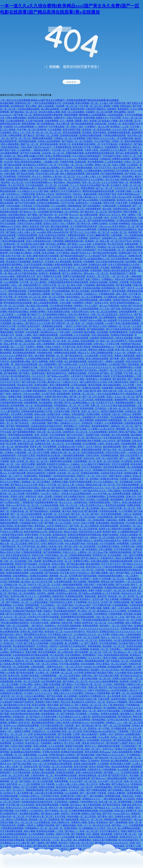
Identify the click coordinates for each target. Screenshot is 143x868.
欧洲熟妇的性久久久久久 (92, 488)
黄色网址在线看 (134, 499)
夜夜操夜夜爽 (64, 394)
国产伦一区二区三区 (21, 138)
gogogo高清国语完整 (11, 778)
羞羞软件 (136, 814)
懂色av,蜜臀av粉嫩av (58, 218)
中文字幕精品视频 (53, 221)
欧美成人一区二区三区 (75, 221)
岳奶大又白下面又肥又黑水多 (49, 417)
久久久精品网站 (59, 206)
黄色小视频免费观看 (60, 385)
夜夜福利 (15, 391)
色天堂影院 (103, 417)
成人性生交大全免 (102, 825)
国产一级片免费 (88, 793)
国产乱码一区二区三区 (28, 505)
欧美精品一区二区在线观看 (20, 599)
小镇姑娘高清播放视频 (17, 179)
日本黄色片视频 (62, 411)
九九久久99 (107, 405)
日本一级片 (40, 708)
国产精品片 (58, 294)
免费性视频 (81, 441)
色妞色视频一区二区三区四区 (82, 816)
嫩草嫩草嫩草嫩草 (71, 450)
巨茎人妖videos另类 (122, 197)
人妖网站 (130, 247)
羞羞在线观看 (90, 194)
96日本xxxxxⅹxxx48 (117, 470)
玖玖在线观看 (97, 723)
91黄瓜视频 (10, 174)
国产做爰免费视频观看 (112, 174)
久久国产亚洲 (49, 394)
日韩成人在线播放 (129, 535)
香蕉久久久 (105, 215)
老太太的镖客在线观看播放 (14, 834)
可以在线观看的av (119, 417)
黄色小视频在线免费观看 (46, 335)
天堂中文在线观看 (121, 464)
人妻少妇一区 (41, 538)
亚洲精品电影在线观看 (45, 734)
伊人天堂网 (84, 405)
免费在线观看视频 (64, 265)
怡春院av (48, 611)
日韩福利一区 (134, 353)
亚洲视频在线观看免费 (119, 132)
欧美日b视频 (49, 253)
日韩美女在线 (20, 590)
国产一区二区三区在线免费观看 (26, 514)
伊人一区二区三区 (41, 614)
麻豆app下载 (73, 620)
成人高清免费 (114, 696)
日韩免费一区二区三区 (62, 673)
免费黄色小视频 (60, 482)
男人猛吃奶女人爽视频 (39, 294)
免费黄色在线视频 (77, 373)
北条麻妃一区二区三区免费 (99, 112)
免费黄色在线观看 (121, 159)
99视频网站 (126, 599)
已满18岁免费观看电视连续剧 (118, 567)
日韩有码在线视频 (9, 188)
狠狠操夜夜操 (56, 350)
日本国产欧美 (106, 356)
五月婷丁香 (116, 218)
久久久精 (134, 188)
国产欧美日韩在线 (25, 664)
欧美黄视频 (78, 144)
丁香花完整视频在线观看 (13, 241)
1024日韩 (9, 162)
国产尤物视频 (78, 834)
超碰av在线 (40, 414)
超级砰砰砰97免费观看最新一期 (111, 420)
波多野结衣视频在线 (31, 438)
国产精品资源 (120, 379)
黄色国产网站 (123, 573)
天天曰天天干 (121, 188)
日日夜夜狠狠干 (130, 746)
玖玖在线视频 (88, 664)
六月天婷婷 (105, 197)
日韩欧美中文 (95, 770)
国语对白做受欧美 (36, 473)
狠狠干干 (135, 382)
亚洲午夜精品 (100, 132)
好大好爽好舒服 (125, 138)
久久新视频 (103, 764)
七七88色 (108, 684)
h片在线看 (64, 185)
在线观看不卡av (110, 238)
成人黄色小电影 (75, 285)
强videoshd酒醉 (90, 737)
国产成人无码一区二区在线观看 (80, 546)
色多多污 (65, 814)
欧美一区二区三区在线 (76, 350)
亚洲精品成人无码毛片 (56, 529)
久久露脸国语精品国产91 (130, 532)
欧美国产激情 (110, 532)
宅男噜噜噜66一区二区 (65, 405)
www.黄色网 (27, 538)
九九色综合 (74, 708)
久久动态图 (14, 438)
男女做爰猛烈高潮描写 (65, 611)
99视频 (115, 106)
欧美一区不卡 (68, 749)
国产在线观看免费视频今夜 (44, 502)
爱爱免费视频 (29, 124)
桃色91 (9, 819)
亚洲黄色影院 (39, 373)
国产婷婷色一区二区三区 (22, 441)
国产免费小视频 (94, 608)
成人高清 (102, 775)
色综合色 (62, 770)
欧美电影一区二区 (100, 649)
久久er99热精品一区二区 (35, 808)
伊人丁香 (108, 705)
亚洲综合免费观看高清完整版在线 (84, 535)
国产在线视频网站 (92, 206)
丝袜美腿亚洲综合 (17, 215)
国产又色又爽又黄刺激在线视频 (41, 740)
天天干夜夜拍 (63, 253)
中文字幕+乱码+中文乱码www (75, 573)
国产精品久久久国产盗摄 (35, 458)
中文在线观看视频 (61, 291)
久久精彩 (36, 749)
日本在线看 (69, 103)
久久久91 (117, 130)
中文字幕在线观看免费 (79, 778)
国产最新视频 (11, 373)
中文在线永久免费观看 (130, 320)
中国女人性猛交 (53, 347)
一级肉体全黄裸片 (41, 150)
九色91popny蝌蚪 (32, 394)
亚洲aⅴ (49, 156)
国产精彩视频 (7, 811)
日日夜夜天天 (65, 740)
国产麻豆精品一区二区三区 (24, 112)
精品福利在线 (118, 523)
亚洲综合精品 (106, 640)
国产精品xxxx (98, 778)
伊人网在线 (127, 461)
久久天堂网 (128, 385)
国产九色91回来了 (76, 435)
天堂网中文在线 (131, 438)
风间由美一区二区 (117, 596)
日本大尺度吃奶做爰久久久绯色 (124, 265)
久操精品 (75, 464)
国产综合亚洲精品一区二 (127, 517)
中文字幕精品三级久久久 (60, 634)
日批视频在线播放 (78, 590)
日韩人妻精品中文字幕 (53, 543)
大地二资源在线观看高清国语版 (113, 655)
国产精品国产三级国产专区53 (121, 743)
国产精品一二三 (120, 825)
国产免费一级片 (118, 359)
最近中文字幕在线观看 (109, 711)
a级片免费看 (106, 300)
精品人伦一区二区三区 (81, 218)
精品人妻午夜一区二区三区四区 (20, 344)
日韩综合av (90, 693)
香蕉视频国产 (46, 476)
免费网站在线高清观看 (65, 353)
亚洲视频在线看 (113, 796)
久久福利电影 (24, 150)
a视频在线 (55, 623)
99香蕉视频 (119, 684)
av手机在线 (27, 206)
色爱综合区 (126, 106)
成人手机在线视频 (121, 435)
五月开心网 (98, 599)
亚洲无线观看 (134, 359)
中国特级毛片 (126, 144)
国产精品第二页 (61, 238)
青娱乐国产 (90, 585)
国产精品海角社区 (74, 356)
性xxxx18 (74, 215)
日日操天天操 (77, 470)
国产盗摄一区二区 (23, 115)
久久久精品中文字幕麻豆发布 (96, 464)
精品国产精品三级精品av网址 (25, 620)
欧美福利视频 (87, 408)
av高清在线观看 (115, 115)
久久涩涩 (56, 585)
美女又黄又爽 (28, 200)
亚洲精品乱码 (107, 338)
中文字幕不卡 (68, 268)
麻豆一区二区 (90, 711)
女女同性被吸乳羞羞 (51, 681)
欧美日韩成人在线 (76, 567)
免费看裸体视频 (43, 238)
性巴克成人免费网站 (56, 244)
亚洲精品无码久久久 (11, 458)
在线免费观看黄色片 (101, 291)
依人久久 (37, 176)
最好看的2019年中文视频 (23, 209)
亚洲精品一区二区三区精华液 (83, 529)
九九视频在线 (111, 297)
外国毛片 (81, 476)
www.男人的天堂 (107, 429)
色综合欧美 (106, 740)
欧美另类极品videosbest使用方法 (100, 731)
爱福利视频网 (71, 115)
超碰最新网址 (121, 400)
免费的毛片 (60, 118)
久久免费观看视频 (114, 423)
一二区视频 (21, 314)
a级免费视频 (42, 200)
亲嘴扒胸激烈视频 (75, 153)
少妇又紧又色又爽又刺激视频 (49, 793)
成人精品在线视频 (70, 758)
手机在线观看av (40, 300)
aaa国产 (63, 538)
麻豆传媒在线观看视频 (125, 405)
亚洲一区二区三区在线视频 (63, 200)
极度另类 (102, 596)
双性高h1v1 (48, 338)
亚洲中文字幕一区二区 (15, 629)
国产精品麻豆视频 (76, 564)
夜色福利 (104, 626)
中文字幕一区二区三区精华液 (32, 130)
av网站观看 (136, 276)
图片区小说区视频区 (42, 640)
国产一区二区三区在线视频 (117, 725)
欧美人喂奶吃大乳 (61, 822)
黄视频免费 (55, 273)
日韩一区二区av (126, 391)
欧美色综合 (62, 787)
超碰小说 (23, 470)
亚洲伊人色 (105, 529)
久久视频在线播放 (93, 171)
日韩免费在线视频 (83, 168)
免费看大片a (102, 118)
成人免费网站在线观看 (129, 828)
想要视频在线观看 (104, 400)
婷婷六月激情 (53, 702)
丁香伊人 (116, 502)
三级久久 (127, 514)
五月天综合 (66, 720)
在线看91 (134, 770)
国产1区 (127, 268)
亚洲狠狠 (35, 784)
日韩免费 (124, 282)
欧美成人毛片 (8, 335)
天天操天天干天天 (105, 403)
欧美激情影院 (65, 549)
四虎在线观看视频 (32, 778)
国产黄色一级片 (106, 816)
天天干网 (63, 215)
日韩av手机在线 (75, 118)
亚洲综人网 (31, 341)
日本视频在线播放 (96, 496)
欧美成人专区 (56, 546)
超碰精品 (74, 802)
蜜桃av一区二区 (103, 165)
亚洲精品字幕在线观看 (122, 335)
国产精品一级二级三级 (24, 450)
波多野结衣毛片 (64, 194)
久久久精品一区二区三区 (97, 232)
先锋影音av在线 (123, 816)
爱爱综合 (93, 350)
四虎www (11, 505)
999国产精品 (125, 297)
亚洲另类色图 (78, 109)
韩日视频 (59, 403)
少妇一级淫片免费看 (25, 464)
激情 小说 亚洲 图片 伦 (131, 455)
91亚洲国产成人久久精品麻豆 (79, 808)
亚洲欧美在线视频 (65, 772)
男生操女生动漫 (25, 385)
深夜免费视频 (61, 781)
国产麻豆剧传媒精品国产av (74, 256)
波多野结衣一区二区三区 (75, 432)
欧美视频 (30, 259)
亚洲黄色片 (38, 262)
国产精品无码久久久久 (95, 491)
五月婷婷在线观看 (130, 772)
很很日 (25, 226)
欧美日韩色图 (81, 767)
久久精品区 (133, 165)
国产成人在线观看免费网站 (31, 229)
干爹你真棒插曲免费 (87, 317)
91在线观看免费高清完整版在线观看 (31, 655)
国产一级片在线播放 (94, 796)
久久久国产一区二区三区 (110, 781)
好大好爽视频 (90, 444)
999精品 (66, 414)
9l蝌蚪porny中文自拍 (10, 226)
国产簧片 (95, 514)
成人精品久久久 (38, 479)
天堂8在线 (79, 699)
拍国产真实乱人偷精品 (120, 476)
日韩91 (55, 494)
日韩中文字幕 (35, 408)
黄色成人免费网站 (25, 608)
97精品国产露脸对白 (96, 109)
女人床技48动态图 (51, 749)
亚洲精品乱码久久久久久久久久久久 (118, 632)
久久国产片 (49, 408)
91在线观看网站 (120, 605)
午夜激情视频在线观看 (39, 291)
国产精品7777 (34, 314)
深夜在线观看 (93, 174)
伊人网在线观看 (64, 262)
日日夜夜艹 (86, 579)
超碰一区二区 (71, 479)
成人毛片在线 (113, 179)
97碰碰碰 (65, 805)
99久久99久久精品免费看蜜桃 (104, 681)
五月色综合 (42, 467)
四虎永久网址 (59, 564)
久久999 (25, 737)
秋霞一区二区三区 (132, 185)
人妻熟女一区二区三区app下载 (93, 552)
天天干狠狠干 (59, 620)
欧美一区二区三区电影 (109, 461)
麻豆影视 (77, 262)
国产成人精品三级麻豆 (57, 790)
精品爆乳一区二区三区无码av (55, 279)
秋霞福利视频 (32, 605)
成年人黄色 (122, 294)
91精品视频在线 (105, 517)
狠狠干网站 (53, 423)
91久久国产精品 (103, 141)
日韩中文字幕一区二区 (54, 285)
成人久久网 (104, 127)
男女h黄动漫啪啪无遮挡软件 (15, 623)
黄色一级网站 (129, 215)
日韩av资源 (26, 147)
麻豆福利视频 (93, 564)
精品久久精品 (71, 532)
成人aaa (103, 306)
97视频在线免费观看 (28, 235)
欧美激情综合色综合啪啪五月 (122, 229)
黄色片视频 (53, 705)
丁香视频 (25, 502)
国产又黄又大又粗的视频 (36, 643)
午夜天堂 (5, 361)
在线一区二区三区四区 (59, 379)
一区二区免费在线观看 (88, 268)
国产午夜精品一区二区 (17, 602)
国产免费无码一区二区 (63, 323)
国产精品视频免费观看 (83, 124)
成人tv (104, 508)
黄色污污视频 (110, 658)
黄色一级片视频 (36, 356)
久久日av (135, 761)
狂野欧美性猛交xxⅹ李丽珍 (62, 755)
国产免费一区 (43, 441)
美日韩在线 (58, 320)
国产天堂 (107, 814)
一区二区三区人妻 (120, 276)
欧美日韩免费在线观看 (47, 805)
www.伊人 (46, 494)
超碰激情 (112, 109)
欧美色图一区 (50, 514)
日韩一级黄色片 (130, 130)
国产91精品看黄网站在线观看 (66, 288)
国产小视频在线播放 (66, 825)
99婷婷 (48, 397)
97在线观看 (96, 203)
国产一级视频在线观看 (23, 238)
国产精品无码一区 (48, 215)
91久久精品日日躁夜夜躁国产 (87, 156)
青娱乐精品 (31, 720)
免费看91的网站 (38, 312)
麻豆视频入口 (127, 714)
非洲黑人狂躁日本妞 (122, 679)
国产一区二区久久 (16, 790)
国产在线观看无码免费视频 (101, 221)
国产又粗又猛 (29, 382)
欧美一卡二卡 (85, 825)
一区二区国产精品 (65, 605)
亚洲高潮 (124, 681)
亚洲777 (97, 579)
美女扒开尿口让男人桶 (47, 174)
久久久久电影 (54, 209)
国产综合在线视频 (118, 687)
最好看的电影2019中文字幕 (17, 705)
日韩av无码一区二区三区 (12, 816)
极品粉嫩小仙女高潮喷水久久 (49, 661)
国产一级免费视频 (119, 822)
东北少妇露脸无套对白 (75, 496)
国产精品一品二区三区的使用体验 (28, 799)
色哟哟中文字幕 (30, 367)
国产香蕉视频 (124, 441)
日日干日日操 (68, 203)
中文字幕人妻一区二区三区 (29, 549)
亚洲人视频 (32, 256)
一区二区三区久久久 (34, 758)
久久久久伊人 (95, 658)
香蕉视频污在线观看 (89, 159)
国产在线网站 (80, 582)
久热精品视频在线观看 (29, 109)
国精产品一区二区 (30, 144)
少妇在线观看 (37, 573)
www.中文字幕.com (102, 494)
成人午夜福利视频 (92, 805)
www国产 (110, 323)
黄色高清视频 (119, 291)
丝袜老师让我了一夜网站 (101, 361)
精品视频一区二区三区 (114, 646)
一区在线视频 (68, 508)
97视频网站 (122, 702)
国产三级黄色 (91, 643)
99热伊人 (31, 825)
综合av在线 (137, 223)
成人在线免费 (110, 320)
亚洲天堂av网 (17, 596)
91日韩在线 (45, 564)
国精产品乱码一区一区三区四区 (127, 620)
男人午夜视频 (112, 599)
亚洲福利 (40, 702)
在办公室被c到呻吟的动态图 (110, 262)
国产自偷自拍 (33, 388)
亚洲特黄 (49, 737)
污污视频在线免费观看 (41, 420)
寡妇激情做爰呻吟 (101, 426)
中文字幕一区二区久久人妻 (68, 367)
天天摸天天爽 (113, 344)
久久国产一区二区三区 (115, 590)
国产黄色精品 (53, 491)
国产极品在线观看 (13, 165)
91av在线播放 (72, 793)
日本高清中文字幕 (39, 179)
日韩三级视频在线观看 (102, 353)
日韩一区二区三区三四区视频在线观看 (79, 300)
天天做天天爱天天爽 (46, 259)
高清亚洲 (106, 414)
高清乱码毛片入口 (129, 837)
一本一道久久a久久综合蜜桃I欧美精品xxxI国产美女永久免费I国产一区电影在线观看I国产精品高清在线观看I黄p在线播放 (59, 100)
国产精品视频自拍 (39, 511)
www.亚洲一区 (66, 649)
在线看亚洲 (54, 819)
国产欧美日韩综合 (112, 805)
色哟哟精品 (125, 223)
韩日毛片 (103, 687)
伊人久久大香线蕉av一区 (106, 482)
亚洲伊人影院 (17, 496)
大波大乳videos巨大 (42, 147)
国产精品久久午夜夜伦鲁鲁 (44, 717)
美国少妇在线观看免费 (26, 364)
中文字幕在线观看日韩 (52, 725)
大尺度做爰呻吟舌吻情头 (55, 314)
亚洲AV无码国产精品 (100, 767)
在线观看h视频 (133, 734)
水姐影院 (8, 127)
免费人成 (93, 687)
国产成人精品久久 (90, 558)
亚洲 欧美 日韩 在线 (40, 226)
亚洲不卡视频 (54, 450)
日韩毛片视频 (7, 822)
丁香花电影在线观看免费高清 (95, 620)
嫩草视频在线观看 (106, 285)
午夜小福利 (65, 332)
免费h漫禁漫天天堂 (26, 276)
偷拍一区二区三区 (39, 461)
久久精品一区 (42, 673)
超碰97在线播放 (111, 535)
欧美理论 (15, 411)
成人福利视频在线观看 (76, 361)
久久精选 (29, 693)
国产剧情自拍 (59, 488)
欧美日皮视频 (39, 705)
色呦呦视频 (97, 587)
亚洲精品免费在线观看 (91, 135)
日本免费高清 (101, 614)
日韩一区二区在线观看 (17, 626)
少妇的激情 (78, 332)
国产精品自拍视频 (72, 711)
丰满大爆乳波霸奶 (100, 561)
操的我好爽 (23, 479)
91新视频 (68, 197)
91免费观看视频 (49, 676)
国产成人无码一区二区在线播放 (119, 450)
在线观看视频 (31, 403)
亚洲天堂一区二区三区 (12, 696)
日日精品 (91, 499)
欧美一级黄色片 (14, 394)
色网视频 (36, 338)
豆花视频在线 (17, 106)
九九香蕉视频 (54, 731)
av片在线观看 (68, 837)
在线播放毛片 (24, 300)
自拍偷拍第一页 (21, 717)
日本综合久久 (80, 690)
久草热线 (41, 209)
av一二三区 (24, 784)
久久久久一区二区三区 (83, 570)
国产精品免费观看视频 (51, 711)
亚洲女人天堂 (102, 303)
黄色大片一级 (56, 808)
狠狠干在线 (137, 538)
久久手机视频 (126, 511)
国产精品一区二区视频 (47, 135)
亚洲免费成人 (20, 250)
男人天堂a (69, 743)
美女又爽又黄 (63, 124)
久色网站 (89, 165)
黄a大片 (134, 690)
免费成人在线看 (106, 350)
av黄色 (101, 444)
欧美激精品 (92, 549)
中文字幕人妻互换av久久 (86, 197)
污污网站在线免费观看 (127, 221)
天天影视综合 (61, 802)
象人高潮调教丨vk (74, 643)
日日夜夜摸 (72, 488)
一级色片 (68, 326)
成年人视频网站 (16, 359)
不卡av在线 (40, 168)
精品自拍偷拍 (74, 182)
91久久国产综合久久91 (54, 438)
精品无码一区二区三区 (47, 658)
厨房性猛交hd (17, 652)
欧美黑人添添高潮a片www (76, 723)
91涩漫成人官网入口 (30, 796)
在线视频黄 (55, 511)
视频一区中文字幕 (20, 329)
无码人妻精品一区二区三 (38, 520)
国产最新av (68, 684)
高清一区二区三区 (91, 182)
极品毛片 (47, 778)
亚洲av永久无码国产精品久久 (79, 541)
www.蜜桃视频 (11, 282)
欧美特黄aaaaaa (38, 268)
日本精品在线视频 (80, 270)
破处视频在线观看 (112, 447)
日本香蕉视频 (61, 679)
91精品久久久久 (71, 382)
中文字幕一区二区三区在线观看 (68, 150)
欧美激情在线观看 (109, 526)
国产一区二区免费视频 (69, 558)
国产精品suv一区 (28, 212)
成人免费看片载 (25, 793)
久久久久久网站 (77, 790)
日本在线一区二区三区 (53, 153)
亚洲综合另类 (31, 767)
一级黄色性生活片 (54, 667)
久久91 (134, 109)
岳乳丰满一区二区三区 (34, 317)
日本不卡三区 (59, 400)
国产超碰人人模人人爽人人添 (21, 232)
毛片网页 (22, 326)
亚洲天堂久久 (126, 314)
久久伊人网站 (78, 379)
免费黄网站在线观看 (53, 326)
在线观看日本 (89, 417)
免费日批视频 (59, 670)
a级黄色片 (55, 191)
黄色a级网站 (120, 112)
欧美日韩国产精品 (24, 526)
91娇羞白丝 (131, 411)
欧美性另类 (14, 676)
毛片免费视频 (50, 447)
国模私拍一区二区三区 (122, 426)
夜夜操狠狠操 (40, 391)
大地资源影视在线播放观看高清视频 (74, 344)
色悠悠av (47, 176)
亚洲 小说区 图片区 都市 (90, 391)
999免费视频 (123, 543)
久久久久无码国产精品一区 (115, 182)
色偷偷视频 (108, 388)
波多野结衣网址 (119, 699)
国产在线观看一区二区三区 (88, 652)
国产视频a (33, 215)
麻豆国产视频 (17, 279)
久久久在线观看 (56, 746)
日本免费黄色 (60, 778)
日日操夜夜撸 (63, 570)
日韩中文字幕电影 (10, 558)
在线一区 (80, 508)
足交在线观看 (115, 555)
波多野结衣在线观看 (23, 417)
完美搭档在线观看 (108, 511)
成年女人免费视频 (79, 238)
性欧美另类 (120, 103)
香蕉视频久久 (71, 426)
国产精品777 (76, 491)
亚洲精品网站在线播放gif (117, 587)
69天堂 (50, 526)
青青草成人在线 (28, 558)
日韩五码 (9, 341)
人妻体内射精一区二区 (42, 775)
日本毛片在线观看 (61, 370)
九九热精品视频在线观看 (38, 359)
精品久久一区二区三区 (92, 819)
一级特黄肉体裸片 (132, 649)
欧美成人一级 (21, 728)
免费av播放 (105, 784)
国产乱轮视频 (65, 734)
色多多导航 (34, 171)
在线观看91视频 (57, 458)
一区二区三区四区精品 (69, 676)
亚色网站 (114, 282)
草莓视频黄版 (95, 646)
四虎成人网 (9, 664)
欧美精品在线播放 (98, 364)
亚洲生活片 (9, 643)
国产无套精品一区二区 (118, 661)
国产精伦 (10, 426)
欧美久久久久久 (14, 808)
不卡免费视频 (80, 602)
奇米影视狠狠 (32, 279)
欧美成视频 (55, 684)
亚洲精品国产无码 (128, 253)
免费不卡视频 (56, 361)
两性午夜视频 (131, 212)
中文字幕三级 (13, 805)
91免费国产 (91, 127)
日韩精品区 (105, 159)
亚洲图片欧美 (54, 414)
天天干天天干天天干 (10, 382)
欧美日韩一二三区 (50, 840)
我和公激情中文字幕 (131, 831)
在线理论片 (95, 238)
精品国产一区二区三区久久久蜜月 (116, 370)
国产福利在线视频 (88, 576)
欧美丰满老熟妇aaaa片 (129, 194)
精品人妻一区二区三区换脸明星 (16, 197)
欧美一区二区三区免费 (89, 637)
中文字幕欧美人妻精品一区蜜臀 (25, 253)
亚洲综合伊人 (83, 203)
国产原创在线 (52, 573)
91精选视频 (116, 235)
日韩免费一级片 (73, 725)
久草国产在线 (81, 326)
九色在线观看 (32, 332)
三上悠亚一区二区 (44, 599)
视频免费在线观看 (35, 790)
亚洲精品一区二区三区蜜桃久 (36, 482)
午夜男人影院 (91, 150)
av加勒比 (5, 652)
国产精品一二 (72, 831)
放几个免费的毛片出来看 (49, 276)
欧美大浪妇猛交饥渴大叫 (19, 555)
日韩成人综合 (118, 634)
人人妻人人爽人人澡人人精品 (71, 784)
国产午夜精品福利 (47, 558)
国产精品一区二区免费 (68, 408)
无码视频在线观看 (110, 455)
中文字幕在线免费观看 (128, 485)
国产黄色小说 (84, 223)
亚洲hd (119, 749)
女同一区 (101, 458)
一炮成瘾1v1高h (51, 162)
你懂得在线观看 (122, 602)
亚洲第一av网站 (24, 335)
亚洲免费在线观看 (122, 494)
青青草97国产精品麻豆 (26, 564)
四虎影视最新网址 (104, 787)
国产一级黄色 (135, 379)
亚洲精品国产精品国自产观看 (28, 611)
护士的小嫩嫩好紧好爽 (98, 235)
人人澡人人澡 (35, 499)
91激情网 (51, 473)
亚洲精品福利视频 (90, 473)
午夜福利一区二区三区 (65, 420)
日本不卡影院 (80, 687)
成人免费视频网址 (108, 317)
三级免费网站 (45, 596)
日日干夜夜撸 (122, 171)
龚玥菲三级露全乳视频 (112, 411)
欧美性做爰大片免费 (121, 764)
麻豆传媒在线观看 (60, 226)
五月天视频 (25, 379)
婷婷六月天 (34, 543)
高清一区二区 (22, 579)
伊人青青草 (67, 168)
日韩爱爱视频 (103, 693)
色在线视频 (103, 332)
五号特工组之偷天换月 (118, 720)
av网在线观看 (37, 667)
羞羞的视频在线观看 (92, 450)
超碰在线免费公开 (32, 285)
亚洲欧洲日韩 (51, 470)
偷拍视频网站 (117, 499)
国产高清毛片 (123, 538)
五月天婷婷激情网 (120, 259)
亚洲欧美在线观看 (91, 388)
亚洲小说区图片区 (37, 629)
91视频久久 (98, 147)
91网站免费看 (15, 135)
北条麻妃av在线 (55, 479)
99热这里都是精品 (10, 147)
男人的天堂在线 (116, 244)
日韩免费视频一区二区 (85, 461)
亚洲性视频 (89, 118)
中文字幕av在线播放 (70, 664)
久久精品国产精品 (118, 364)
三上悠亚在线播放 (114, 162)
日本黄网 (73, 576)
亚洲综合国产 (34, 326)
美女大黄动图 (126, 121)
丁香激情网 (123, 731)
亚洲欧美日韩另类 (109, 479)
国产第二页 (76, 397)
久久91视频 (26, 391)
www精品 (41, 232)
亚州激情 (87, 132)
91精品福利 (27, 708)
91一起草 (28, 734)
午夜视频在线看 (107, 294)
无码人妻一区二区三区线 (49, 432)
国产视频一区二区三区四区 (58, 523)
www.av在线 (85, 244)
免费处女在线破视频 (14, 350)
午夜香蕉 (102, 793)
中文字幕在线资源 (112, 438)
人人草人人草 (119, 808)
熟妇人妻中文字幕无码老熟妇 (23, 273)
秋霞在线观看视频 (44, 405)
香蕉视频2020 (100, 470)
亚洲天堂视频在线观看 (81, 482)
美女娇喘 (106, 435)
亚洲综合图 (81, 162)
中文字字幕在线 (109, 144)
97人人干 (74, 185)
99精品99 (133, 664)
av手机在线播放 (56, 429)
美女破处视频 (7, 103)
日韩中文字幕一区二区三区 (122, 508)
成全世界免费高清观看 (115, 467)
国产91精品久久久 (121, 784)
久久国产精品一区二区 (60, 179)
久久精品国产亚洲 (98, 256)
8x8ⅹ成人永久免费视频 (95, 667)
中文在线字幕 (130, 749)
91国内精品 (85, 426)
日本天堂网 (122, 203)
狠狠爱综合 (126, 147)
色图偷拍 (70, 429)
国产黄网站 (52, 843)
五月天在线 (64, 514)
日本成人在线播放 (74, 294)
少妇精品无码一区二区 (52, 171)
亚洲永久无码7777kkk (54, 223)
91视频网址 (78, 303)
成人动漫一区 (56, 828)
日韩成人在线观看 (95, 323)
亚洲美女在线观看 (110, 714)
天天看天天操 (69, 347)
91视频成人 (108, 279)
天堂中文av (108, 749)
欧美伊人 (64, 470)
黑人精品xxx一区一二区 (126, 652)
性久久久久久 (66, 502)
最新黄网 (41, 464)
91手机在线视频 (42, 206)
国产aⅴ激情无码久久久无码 (94, 382)
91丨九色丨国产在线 (110, 309)
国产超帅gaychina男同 (58, 376)
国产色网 (70, 229)
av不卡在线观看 (107, 543)
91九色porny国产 (83, 605)
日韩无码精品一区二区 (56, 555)
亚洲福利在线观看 (69, 135)
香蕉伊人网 (36, 447)
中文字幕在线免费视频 (15, 699)
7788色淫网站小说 (89, 802)
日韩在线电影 (78, 414)
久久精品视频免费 (15, 121)
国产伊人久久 (77, 232)
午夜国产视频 (50, 549)
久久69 (76, 523)
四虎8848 (119, 734)
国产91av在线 (123, 585)
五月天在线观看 (64, 687)
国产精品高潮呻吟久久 (130, 238)
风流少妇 (73, 314)
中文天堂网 (115, 118)
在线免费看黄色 (94, 209)
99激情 (78, 623)
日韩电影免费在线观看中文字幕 (37, 411)
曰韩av (59, 723)
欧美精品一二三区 (120, 127)
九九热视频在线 (42, 822)
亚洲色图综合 (130, 218)
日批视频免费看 (129, 444)
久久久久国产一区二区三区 (83, 781)
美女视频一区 (136, 775)
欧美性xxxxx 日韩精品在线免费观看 (22, 725)
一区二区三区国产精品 (122, 626)
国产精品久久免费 (50, 814)
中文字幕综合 (55, 391)
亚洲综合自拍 (56, 532)
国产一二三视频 (127, 458)
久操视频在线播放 (15, 259)
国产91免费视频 (40, 361)
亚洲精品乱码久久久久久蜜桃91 (89, 179)
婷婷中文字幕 (63, 834)
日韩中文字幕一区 (39, 247)
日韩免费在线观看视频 (12, 828)
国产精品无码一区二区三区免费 (65, 467)
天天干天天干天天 (103, 168)
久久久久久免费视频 (68, 259)
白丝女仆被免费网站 (35, 696)
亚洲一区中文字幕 (24, 168)
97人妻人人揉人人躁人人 (33, 309)
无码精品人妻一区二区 (15, 585)
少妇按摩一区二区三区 (67, 106)
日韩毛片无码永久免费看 (30, 223)
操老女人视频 (41, 684)
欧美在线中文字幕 (82, 147)
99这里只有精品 (77, 359)
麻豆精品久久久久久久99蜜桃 (112, 611)
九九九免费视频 (116, 623)
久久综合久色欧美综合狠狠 (37, 288)
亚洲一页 (84, 479)
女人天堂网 (104, 634)
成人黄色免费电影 (55, 229)
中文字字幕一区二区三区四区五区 (66, 247)
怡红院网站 (131, 262)
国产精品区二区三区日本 (81, 787)
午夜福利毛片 (107, 558)
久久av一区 (120, 353)
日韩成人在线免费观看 (49, 141)
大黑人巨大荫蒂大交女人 (92, 505)
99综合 (124, 306)
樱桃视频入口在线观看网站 (93, 115)
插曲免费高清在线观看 (109, 746)
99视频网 (127, 667)
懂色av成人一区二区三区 (96, 273)
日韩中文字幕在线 (63, 640)
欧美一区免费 (45, 496)
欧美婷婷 (55, 752)
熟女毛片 (64, 843)
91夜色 (55, 614)
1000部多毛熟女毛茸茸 (112, 473)
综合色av (78, 194)
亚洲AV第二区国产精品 (32, 632)
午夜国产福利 (135, 778)
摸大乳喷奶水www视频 (42, 579)
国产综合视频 (37, 737)
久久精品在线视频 (49, 505)
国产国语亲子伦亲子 (118, 775)
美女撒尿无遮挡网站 (30, 814)
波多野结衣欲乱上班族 (125, 209)
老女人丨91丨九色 (22, 132)
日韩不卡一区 (129, 156)
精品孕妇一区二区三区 (12, 182)
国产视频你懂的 (48, 699)
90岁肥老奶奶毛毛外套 (45, 637)
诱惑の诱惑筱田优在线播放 (28, 162)
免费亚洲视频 (30, 755)
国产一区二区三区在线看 (16, 649)
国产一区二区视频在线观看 (41, 687)
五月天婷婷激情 (58, 435)
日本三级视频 (106, 549)
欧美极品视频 (115, 667)
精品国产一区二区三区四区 (83, 517)
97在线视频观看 (108, 200)
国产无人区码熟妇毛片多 (19, 614)
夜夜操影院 (123, 109)
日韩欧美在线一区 (20, 511)
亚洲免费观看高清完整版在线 (100, 153)
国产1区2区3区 (135, 306)
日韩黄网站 (46, 743)
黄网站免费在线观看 (42, 138)
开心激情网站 (110, 708)
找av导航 (26, 749)
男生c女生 (66, 702)
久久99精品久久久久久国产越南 (33, 191)
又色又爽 (132, 150)
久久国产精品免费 (35, 121)
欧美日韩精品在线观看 (93, 452)
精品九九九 (84, 353)
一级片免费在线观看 (112, 799)
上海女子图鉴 (38, 770)
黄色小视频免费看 (10, 144)
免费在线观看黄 (90, 626)
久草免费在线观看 (63, 582)
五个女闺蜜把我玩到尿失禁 (84, 226)
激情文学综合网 (74, 458)
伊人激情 (53, 567)
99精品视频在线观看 (117, 778)
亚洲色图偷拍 (71, 320)
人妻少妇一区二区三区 (64, 176)
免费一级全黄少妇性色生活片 (90, 743)
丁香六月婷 (136, 731)
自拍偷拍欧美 (44, 370)
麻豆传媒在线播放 (112, 385)
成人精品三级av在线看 (37, 306)
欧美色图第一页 (92, 144)
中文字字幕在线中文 (71, 191)
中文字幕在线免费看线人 (123, 376)
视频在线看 (90, 596)
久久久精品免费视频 (24, 127)
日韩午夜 (76, 411)
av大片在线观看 (82, 335)
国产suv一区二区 (104, 188)
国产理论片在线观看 (31, 153)
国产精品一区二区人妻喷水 (34, 541)
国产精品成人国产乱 (92, 725)
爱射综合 (105, 582)
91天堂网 (79, 673)
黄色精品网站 (99, 720)
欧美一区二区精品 (71, 341)
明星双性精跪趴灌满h (100, 502)
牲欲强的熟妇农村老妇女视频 (25, 714)
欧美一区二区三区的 (72, 731)
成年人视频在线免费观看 (72, 174)
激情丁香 (56, 520)
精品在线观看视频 (121, 767)
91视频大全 (73, 579)
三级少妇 (116, 414)
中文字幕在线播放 (109, 643)
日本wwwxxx (105, 226)
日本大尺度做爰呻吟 (92, 467)
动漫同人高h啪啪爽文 (47, 270)
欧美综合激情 (104, 130)
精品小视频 (30, 831)
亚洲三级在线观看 (17, 294)
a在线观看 (119, 361)
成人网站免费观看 (120, 761)
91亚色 (14, 746)
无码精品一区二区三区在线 (111, 247)
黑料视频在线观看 (17, 291)
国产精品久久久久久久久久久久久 (112, 843)
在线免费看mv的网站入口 (17, 770)
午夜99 (7, 570)
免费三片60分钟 (54, 197)
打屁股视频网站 (12, 200)
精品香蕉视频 (84, 587)
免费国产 (5, 508)
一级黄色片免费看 (22, 731)
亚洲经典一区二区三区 (83, 394)
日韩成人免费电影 (117, 793)
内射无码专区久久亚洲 (90, 532)
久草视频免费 (124, 206)
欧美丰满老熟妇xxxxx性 (36, 532)
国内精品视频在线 (88, 775)
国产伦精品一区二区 (46, 608)
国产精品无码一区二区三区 (94, 212)
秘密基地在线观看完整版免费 (48, 115)
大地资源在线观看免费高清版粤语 (23, 690)
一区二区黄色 (131, 576)
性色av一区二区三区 (121, 737)
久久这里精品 (47, 605)
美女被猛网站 (46, 403)
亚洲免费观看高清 (119, 332)
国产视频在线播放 (96, 329)
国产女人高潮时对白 (72, 273)
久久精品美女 (37, 811)
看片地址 (67, 511)
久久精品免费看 (47, 570)
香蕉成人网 (64, 270)
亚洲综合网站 (41, 385)
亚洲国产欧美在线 (30, 676)
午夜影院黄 (114, 306)
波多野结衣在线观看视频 (40, 118)
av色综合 (80, 485)
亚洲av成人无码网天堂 (126, 811)
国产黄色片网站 (61, 397)
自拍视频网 (21, 687)
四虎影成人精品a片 (118, 256)
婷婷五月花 (38, 555)
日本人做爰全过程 (10, 309)
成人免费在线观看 (89, 215)
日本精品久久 (91, 294)
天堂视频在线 (126, 482)
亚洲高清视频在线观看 (17, 573)
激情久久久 (91, 746)
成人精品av (19, 323)
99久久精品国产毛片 (36, 218)
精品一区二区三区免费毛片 (114, 341)
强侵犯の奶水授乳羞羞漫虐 (117, 270)
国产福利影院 (118, 582)
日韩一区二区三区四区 (19, 338)
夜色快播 (76, 814)
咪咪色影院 (119, 705)
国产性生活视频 (55, 696)
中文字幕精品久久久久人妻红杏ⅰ (75, 717)
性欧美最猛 (134, 364)
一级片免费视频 (86, 420)
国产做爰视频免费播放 (24, 432)
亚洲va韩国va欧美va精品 (66, 599)
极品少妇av (33, 711)
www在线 (43, 755)
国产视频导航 (44, 400)
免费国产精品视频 (46, 825)
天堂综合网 (93, 373)
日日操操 (123, 643)
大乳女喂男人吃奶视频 (22, 414)
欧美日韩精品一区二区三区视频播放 (84, 297)
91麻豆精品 (112, 520)
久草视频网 (6, 323)
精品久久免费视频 (125, 558)
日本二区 (108, 652)
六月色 (19, 643)
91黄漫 (62, 567)
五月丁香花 (19, 520)
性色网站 (4, 279)
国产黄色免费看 (124, 285)
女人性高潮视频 (36, 834)
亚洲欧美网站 (71, 828)
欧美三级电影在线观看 (97, 359)
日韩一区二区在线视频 (15, 561)
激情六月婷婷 (81, 265)
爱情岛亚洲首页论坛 (57, 373)
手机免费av (116, 649)
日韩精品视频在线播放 (80, 555)
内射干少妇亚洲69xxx (99, 690)
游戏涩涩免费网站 (112, 176)
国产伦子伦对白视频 (25, 203)
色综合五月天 (56, 541)
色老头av (111, 702)
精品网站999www (49, 332)
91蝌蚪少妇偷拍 (100, 223)
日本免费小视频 (124, 191)
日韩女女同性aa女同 (115, 452)
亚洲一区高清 (41, 435)
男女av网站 (31, 106)
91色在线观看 (57, 643)
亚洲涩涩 (113, 432)
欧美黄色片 (85, 599)
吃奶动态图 (101, 124)
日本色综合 (6, 611)
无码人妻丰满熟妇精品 (53, 388)
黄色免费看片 (33, 494)
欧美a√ (42, 485)
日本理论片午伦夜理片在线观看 (44, 617)
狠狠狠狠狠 (76, 626)
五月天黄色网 (113, 593)
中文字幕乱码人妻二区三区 (88, 684)
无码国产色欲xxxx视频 (91, 320)
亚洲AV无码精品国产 (86, 250)
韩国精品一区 (64, 608)
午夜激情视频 (116, 614)
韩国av (84, 761)
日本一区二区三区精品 (47, 664)
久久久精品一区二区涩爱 (42, 329)
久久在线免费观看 (98, 432)
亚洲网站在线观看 (62, 156)
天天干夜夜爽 (48, 784)
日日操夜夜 (81, 714)
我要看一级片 (82, 121)
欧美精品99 (102, 822)
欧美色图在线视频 (72, 737)
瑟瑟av (58, 737)
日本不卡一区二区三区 (39, 585)
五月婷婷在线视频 (116, 496)
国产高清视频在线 (46, 124)
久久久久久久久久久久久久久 (97, 367)
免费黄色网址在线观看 (61, 461)
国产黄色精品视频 (122, 740)
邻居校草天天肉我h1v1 (58, 464)
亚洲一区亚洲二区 (20, 461)
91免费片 (124, 479)
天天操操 (113, 223)
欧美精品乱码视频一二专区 (50, 831)
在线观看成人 (87, 758)
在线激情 (94, 338)
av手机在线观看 (79, 385)
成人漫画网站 (53, 168)
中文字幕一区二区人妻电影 (33, 282)
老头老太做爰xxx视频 (50, 112)
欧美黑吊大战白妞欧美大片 (108, 541)
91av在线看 (123, 770)
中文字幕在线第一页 (59, 127)
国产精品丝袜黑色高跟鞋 (105, 253)
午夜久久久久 (70, 552)
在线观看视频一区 (50, 714)
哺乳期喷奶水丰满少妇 (35, 634)
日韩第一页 (118, 141)
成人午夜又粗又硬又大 (125, 168)
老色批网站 (128, 176)
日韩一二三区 (36, 728)
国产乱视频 (81, 429)
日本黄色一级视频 (35, 347)
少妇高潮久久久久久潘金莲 (113, 150)
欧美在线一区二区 (54, 632)
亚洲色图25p (79, 740)
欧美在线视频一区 (90, 341)
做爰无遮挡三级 (26, 444)
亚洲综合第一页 (12, 244)
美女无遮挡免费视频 (111, 514)
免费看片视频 (15, 397)
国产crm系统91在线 (68, 364)
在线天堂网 (112, 458)
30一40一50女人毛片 (97, 476)
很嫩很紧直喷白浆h (74, 241)
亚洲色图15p (92, 379)
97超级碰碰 (90, 285)
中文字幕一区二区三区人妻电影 (95, 106)
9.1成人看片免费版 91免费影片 (56, 690)
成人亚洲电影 (93, 508)
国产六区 (84, 538)
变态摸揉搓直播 (131, 491)
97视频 (65, 491)
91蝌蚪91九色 (133, 684)
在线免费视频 (52, 121)
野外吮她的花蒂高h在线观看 (18, 303)
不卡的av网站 (26, 684)
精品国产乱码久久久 (81, 253)
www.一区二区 (112, 488)
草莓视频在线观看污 (34, 397)
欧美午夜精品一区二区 (124, 226)
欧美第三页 (95, 121)
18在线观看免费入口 (49, 720)
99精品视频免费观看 (72, 585)
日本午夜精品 (37, 517)
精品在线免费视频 (47, 188)
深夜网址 (79, 306)
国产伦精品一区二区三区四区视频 (56, 767)
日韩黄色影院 (24, 176)
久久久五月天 (39, 376)
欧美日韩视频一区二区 (87, 103)
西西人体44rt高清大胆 (58, 232)
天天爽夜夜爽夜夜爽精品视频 (84, 811)
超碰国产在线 (93, 435)
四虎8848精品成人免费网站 (61, 250)
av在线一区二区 (119, 232)
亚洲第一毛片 (107, 734)
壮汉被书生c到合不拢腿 (33, 244)
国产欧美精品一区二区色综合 (65, 212)
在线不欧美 (12, 784)
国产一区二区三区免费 (94, 397)
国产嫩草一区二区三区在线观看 (127, 693)
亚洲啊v (21, 825)
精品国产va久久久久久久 (130, 708)
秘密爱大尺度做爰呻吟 (132, 179)
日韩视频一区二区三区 (69, 188)
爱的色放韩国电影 (133, 141)
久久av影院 (104, 737)
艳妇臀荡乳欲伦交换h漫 (49, 455)
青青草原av (40, 526)
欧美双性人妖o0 (125, 200)
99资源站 (19, 341)
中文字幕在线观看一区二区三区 (41, 185)
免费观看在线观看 (77, 235)
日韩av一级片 (77, 127)
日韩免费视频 (109, 770)
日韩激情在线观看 (130, 629)
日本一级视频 (93, 834)
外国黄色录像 (35, 590)
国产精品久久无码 (98, 326)
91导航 (106, 728)
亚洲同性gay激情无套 (67, 593)
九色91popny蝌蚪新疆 (86, 229)
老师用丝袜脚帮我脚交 (39, 320)
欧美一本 (80, 323)
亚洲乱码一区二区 (24, 661)
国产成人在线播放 (74, 661)
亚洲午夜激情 (32, 535)
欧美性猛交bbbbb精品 (65, 476)
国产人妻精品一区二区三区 (89, 705)
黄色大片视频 (22, 268)
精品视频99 (33, 699)
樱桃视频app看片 (28, 188)
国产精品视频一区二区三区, (44, 649)
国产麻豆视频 (91, 511)
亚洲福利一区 (92, 241)
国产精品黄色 (116, 212)
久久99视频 (120, 673)
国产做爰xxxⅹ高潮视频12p (92, 593)
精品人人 (106, 637)
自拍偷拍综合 (81, 502)
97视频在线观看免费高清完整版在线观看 (68, 282)
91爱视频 (102, 229)
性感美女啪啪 (93, 414)
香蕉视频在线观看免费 (121, 561)
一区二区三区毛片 (74, 667)
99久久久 (116, 637)
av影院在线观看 (126, 658)
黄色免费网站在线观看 (66, 775)
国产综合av (76, 805)
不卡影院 (39, 529)
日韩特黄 (100, 570)
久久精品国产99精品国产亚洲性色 (17, 702)
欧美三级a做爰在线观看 (128, 323)
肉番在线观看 (132, 244)
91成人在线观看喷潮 (122, 752)
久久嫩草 (65, 109)
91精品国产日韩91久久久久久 (46, 587)
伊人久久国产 (91, 306)
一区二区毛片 (8, 608)
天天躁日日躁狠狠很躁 (48, 203)
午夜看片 (99, 423)
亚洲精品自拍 (59, 535)
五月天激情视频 (74, 444)
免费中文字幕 (130, 541)
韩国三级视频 (20, 499)
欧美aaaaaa (105, 752)
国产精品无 (29, 135)
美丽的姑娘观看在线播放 (111, 576)
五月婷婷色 (19, 743)
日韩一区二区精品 (20, 517)
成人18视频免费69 (48, 364)
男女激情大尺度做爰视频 (19, 262)
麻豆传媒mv (60, 182)
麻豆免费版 (90, 332)
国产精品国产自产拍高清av (85, 370)
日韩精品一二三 (114, 723)
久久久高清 (53, 629)
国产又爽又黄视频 (37, 250)
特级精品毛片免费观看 (132, 488)
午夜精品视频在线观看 (115, 135)
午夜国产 (89, 303)
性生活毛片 (93, 632)
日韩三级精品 (115, 491)
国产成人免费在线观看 (127, 153)
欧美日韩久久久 (73, 417)
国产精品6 (73, 244)
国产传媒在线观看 (70, 819)
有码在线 (134, 400)
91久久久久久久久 (44, 693)
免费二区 (95, 405)
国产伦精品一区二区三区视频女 (78, 141)
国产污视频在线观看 (97, 790)
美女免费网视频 (96, 162)
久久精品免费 (91, 356)
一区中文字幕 (46, 367)
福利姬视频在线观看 (95, 661)
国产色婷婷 (27, 529)
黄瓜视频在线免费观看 (24, 353)
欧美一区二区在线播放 (73, 112)
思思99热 (105, 761)
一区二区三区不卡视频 (38, 452)
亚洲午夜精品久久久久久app (63, 159)
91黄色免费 (14, 467)
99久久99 (112, 828)
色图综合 (13, 637)
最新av (7, 238)
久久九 (88, 470)
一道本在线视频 (38, 423)
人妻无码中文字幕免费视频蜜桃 (86, 376)
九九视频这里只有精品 (109, 546)
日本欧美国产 (126, 819)
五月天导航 (60, 816)
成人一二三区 (17, 347)
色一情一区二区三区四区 (13, 306)
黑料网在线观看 (12, 529)
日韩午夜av (99, 344)
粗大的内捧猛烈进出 (21, 376)
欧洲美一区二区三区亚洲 (28, 681)
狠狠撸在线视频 (65, 699)
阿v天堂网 (11, 444)
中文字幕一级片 (73, 388)
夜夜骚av (54, 300)
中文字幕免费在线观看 (11, 831)
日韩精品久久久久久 (70, 423)
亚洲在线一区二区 (76, 438)
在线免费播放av (21, 576)
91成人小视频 (119, 165)
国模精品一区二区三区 (120, 326)
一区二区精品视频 (96, 520)
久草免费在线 (21, 819)
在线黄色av (51, 626)
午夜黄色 (71, 223)
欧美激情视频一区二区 (22, 405)
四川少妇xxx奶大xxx (20, 587)
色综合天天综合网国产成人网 (95, 185)
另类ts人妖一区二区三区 (86, 640)
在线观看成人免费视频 (126, 388)
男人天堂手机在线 (26, 546)
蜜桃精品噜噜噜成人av (103, 347)
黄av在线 (107, 209)
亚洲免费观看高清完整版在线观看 (78, 617)
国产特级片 (25, 373)
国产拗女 (138, 144)
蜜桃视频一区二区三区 (127, 429)
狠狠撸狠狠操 (75, 206)
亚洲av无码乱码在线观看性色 (61, 317)
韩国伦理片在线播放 (122, 529)
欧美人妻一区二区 (125, 350)
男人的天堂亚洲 (16, 185)
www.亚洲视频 (82, 649)
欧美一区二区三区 (89, 831)
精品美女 (66, 520)
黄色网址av (23, 221)
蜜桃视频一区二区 (55, 356)
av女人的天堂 (109, 441)
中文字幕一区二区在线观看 (22, 400)
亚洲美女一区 (95, 728)
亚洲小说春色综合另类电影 (53, 235)
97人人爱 (5, 411)
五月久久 (116, 215)
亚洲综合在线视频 (99, 282)
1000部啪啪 (43, 212)
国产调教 (96, 573)
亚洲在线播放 (103, 523)
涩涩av (110, 397)
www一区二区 (39, 764)
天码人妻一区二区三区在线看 (32, 567)
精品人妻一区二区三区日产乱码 (116, 241)
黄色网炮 (20, 332)
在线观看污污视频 (69, 614)
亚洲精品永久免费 (98, 265)
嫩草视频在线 (36, 221)
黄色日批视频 (92, 752)
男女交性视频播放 (47, 652)
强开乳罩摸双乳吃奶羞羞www (125, 303)
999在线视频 (93, 740)
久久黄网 (93, 429)
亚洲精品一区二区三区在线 (80, 400)
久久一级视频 (67, 121)
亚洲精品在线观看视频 (56, 517)
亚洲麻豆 (13, 723)
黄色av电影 (29, 270)
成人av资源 (66, 840)
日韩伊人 (96, 279)
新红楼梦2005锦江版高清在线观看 (72, 338)
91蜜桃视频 (58, 241)
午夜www (46, 620)
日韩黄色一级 (7, 268)
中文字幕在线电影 (123, 549)
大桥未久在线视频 (124, 338)
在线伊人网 (91, 699)
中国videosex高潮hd (57, 708)
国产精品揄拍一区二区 (49, 341)
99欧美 (106, 376)
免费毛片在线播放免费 (74, 276)
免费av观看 (51, 770)
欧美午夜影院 (84, 347)
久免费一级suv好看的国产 (86, 734)
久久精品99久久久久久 (85, 634)
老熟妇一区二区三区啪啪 (103, 538)
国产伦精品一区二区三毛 (75, 681)
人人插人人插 (106, 103)
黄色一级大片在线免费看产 (17, 640)
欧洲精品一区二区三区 (39, 670)
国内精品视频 (22, 447)
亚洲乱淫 (44, 273)
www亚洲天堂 (7, 579)
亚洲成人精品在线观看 (85, 764)
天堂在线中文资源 (112, 156)
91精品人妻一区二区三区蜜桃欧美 (28, 508)
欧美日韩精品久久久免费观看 (71, 329)
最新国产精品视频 (75, 746)
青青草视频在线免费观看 (21, 435)
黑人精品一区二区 (87, 611)
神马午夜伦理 (53, 758)
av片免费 (10, 673)
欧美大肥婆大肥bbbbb (91, 708)
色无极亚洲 (106, 379)
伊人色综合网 (57, 655)
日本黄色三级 (128, 546)
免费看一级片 (134, 808)
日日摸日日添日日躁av (29, 488)
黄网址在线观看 (47, 787)
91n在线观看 (103, 499)
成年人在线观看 (46, 106)
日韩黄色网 (40, 491)
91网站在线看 (109, 206)
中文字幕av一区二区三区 (71, 165)
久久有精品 (19, 605)
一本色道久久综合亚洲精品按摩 (75, 494)
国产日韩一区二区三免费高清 (84, 526)
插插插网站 (117, 268)
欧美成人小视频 (110, 121)
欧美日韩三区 (32, 743)
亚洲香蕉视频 (125, 802)
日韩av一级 (16, 285)
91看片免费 (104, 699)
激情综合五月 (28, 467)
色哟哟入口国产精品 (91, 814)
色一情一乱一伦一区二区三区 (47, 132)
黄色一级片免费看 (74, 171)
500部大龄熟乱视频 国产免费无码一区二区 (65, 728)
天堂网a (46, 752)
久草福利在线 (100, 244)
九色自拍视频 (13, 206)
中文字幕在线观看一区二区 (112, 250)
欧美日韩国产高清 (108, 194)
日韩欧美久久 (39, 731)
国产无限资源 (68, 714)
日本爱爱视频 (136, 825)
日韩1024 (17, 288)
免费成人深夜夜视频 (125, 356)
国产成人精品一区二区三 (89, 749)
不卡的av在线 (28, 658)
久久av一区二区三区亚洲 (27, 761)
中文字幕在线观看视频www (39, 182)
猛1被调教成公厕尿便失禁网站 (62, 309)
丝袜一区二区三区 (69, 505)
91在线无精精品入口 (16, 159)
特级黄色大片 (62, 526)
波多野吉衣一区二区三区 (94, 623)
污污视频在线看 (119, 728)
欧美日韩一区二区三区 (73, 209)
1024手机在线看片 (120, 690)
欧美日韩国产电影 (72, 130)
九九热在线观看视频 (89, 309)
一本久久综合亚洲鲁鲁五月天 (47, 103)
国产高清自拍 (22, 423)
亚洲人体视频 (40, 746)
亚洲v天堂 (131, 496)
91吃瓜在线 (93, 543)
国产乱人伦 (39, 197)
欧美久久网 (37, 523)
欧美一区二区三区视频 (54, 297)
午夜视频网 (89, 262)
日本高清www (13, 194)
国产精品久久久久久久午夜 (24, 485)
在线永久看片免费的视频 (105, 840)
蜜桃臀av (41, 450)
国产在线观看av (116, 790)
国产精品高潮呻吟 (69, 629)
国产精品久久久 (94, 438)
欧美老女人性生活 (46, 194)
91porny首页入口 (122, 814)
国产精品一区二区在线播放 (22, 593)
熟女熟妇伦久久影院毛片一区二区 (40, 165)
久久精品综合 (69, 587)
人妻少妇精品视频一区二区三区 (95, 679)
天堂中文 (5, 491)
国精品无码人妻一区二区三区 (66, 452)
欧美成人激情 (113, 444)
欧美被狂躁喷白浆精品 (17, 420)
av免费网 (45, 761)
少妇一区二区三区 (105, 617)
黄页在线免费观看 (72, 132)
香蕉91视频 (31, 652)
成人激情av (42, 546)
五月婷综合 (101, 408)
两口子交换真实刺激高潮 (119, 329)
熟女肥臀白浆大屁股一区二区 (58, 561)
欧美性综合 (82, 837)
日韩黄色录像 (67, 162)
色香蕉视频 (96, 270)
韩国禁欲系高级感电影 (121, 552)
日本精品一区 (115, 124)
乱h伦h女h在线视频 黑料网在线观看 (63, 799)
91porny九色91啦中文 (75, 632)
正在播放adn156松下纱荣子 (71, 447)
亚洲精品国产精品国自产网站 (99, 673)
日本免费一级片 (102, 218)
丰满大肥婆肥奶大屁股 (59, 312)
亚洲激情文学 (135, 699)
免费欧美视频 (134, 505)
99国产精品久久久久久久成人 (102, 138)
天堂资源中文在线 (50, 796)
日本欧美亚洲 (136, 332)
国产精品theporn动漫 (69, 761)
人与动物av (94, 714)
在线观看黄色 (112, 147)
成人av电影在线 (66, 652)
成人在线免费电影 (82, 720)
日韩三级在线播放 (100, 335)
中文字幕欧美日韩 (102, 605)
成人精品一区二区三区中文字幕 (37, 582)
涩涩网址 (50, 834)
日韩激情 (58, 496)
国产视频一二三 (112, 772)
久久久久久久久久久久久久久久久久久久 (99, 629)
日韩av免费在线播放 (16, 118)
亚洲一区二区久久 (91, 411)
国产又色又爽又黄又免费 (107, 676)
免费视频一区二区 (13, 755)
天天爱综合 (42, 646)
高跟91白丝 (78, 511)
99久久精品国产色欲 (75, 543)
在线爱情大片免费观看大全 (92, 696)
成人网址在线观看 (50, 109)
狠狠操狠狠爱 (23, 426)
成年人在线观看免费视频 (46, 303)
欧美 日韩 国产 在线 (80, 279)
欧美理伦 (53, 538)
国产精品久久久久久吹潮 (38, 323)
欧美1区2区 (25, 723)
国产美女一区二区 (80, 514)
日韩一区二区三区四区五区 (105, 314)
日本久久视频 (88, 523)
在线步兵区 (89, 458)
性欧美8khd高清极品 (19, 312)
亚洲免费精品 (89, 655)
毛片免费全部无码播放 (61, 306)
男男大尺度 (109, 203)
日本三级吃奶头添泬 (119, 382)
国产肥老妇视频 (21, 247)
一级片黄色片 (37, 626)
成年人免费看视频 (46, 344)
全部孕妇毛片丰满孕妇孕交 (73, 646)
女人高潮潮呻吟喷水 (37, 159)
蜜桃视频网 (94, 582)
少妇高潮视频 (66, 335)
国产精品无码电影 (26, 174)
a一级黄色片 (42, 127)
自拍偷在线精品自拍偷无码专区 (47, 426)
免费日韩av (87, 676)
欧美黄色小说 (100, 555)
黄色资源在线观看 (49, 144)
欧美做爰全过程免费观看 (60, 764)
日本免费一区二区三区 (113, 579)
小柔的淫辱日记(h (80, 312)
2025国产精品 (36, 470)
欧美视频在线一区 (111, 288)
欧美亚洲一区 (89, 130)
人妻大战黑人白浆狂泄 (130, 608)
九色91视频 (65, 303)
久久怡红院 (129, 799)
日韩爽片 (74, 679)
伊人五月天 (94, 602)
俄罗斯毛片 (84, 314)
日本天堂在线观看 (33, 265)
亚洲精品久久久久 (92, 799)
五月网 (125, 637)
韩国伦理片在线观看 (49, 256)
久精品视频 (20, 452)
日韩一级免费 (35, 561)
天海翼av (9, 452)
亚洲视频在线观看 (74, 596)
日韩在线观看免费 (128, 312)
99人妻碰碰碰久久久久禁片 (92, 828)
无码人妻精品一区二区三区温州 (112, 664)
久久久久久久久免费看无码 (14, 356)
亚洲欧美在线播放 (39, 576)
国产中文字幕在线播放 (54, 499)
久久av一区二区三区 (125, 397)
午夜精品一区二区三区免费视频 (70, 138)
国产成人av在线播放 (88, 200)
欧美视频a (48, 265)
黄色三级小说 (110, 391)
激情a (122, 432)
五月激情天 (116, 185)
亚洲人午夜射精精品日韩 (39, 241)
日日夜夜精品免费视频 (35, 429)
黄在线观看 (107, 834)
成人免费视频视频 (12, 317)
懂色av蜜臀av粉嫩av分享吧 (31, 156)
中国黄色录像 (28, 194)
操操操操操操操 (126, 317)
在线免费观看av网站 (21, 361)
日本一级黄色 (70, 391)
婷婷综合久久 (39, 379)
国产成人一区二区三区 (11, 734)
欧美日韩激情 (31, 570)
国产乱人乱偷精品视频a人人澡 (95, 259)
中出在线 (130, 523)
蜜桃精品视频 (111, 819)
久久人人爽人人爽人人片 (89, 176)
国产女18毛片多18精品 (37, 350)
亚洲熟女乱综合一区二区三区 (50, 444)
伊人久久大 (31, 596)
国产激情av (131, 432)
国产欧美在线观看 (25, 673)
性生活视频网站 (73, 655)
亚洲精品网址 (31, 476)
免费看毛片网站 (81, 561)
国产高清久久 (67, 705)
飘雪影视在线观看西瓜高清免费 (99, 191)
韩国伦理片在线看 (17, 670)
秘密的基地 (58, 596)
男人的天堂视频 (60, 359)
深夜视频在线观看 (28, 141)
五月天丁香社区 (94, 447)
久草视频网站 (128, 711)
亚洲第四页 (87, 423)
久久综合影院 (28, 805)
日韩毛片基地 (93, 455)
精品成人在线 (11, 470)
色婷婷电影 (109, 171)
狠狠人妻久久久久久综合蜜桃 (69, 693)
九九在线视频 (55, 130)
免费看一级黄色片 (128, 520)
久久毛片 (84, 364)
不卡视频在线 (134, 755)
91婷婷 (134, 587)
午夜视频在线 (133, 705)
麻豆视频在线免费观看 (43, 723)
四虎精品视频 (131, 473)
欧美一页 (9, 728)
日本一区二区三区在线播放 (104, 312)
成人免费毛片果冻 (76, 499)
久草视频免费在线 (63, 147)
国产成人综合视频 (80, 291)
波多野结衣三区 (23, 103)
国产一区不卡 (128, 288)
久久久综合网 (53, 268)
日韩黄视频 (14, 538)
